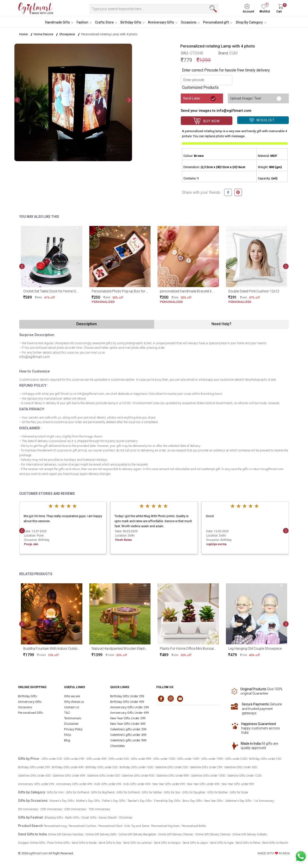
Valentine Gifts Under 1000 (208, 776)
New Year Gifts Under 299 (128, 718)
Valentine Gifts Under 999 (172, 776)
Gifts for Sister (239, 792)
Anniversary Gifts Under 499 (129, 713)
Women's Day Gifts (62, 801)
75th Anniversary (99, 809)
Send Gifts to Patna (248, 843)
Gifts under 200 (52, 759)
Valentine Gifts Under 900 (138, 776)
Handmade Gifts (57, 22)
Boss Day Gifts (192, 801)
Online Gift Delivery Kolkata (249, 834)
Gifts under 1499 (188, 759)
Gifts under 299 (74, 759)
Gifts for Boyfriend (103, 792)
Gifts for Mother (152, 792)
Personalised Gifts (30, 713)
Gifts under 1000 (164, 759)
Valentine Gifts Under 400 (34, 776)
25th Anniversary (51, 809)
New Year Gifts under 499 (203, 784)
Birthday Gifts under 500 (102, 767)
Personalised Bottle (194, 826)
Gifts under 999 (141, 759)
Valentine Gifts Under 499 (69, 776)
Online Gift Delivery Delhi (101, 834)
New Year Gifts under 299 (169, 784)
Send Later (192, 98)
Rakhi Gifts (72, 818)
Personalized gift (216, 22)
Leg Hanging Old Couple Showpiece (255, 649)
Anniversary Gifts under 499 (74, 784)
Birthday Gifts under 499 (68, 767)
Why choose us (74, 702)
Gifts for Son (172, 792)
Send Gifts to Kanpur (167, 843)
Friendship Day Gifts (167, 801)
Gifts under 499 (96, 759)
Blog (67, 740)
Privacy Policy (73, 729)
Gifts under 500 (119, 759)
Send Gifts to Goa (110, 843)
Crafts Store (104, 22)
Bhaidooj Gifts (54, 818)
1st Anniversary (264, 801)
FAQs (68, 735)
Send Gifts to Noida (84, 843)
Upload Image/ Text (246, 98)
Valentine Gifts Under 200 (171, 767)
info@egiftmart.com (35, 357)
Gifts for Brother (217, 792)
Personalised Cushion (82, 826)
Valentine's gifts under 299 (128, 729)
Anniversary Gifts (161, 22)
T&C (67, 713)
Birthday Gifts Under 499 (127, 702)
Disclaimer (71, 724)
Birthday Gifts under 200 (265, 759)
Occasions (189, 22)
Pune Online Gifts (58, 843)
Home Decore (43, 34)
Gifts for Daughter (194, 792)
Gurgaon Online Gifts (32, 843)
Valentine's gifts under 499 (128, 735)
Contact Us (72, 707)
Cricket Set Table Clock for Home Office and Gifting (61, 291)
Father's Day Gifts (114, 801)
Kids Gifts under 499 (137, 784)
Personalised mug (55, 826)
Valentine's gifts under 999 (128, 740)
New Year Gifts (214, 801)
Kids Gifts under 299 (108, 784)
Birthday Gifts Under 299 (127, 696)
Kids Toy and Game (137, 826)
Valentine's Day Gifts (238, 801)
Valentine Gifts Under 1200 (244, 776)
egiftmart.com (38, 853)
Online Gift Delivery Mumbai (66, 834)
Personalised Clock (110, 826)
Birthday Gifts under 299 (34, 767)
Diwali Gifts (89, 818)
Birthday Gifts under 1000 (136, 767)
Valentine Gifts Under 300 (240, 767)
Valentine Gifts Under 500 (103, 776)
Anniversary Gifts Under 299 (129, 707)
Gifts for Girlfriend (77, 792)
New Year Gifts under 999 (238, 784)
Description (87, 324)
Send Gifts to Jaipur (195, 843)
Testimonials (73, 718)
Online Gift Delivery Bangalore (137, 834)
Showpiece (67, 34)
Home (23, 34)
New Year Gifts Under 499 (128, 724)
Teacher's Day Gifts (140, 801)
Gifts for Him (55, 792)
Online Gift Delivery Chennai (175, 834)
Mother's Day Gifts (88, 801)
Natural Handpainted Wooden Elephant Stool (125, 649)
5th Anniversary (28, 809)
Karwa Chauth (108, 818)
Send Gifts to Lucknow (137, 843)
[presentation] (17, 100)
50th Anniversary (75, 809)
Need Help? (221, 324)
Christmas (126, 818)
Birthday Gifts (131, 22)
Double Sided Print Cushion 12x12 (254, 291)
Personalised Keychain (165, 826)
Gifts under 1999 (212, 759)
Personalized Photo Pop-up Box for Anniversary (128, 291)
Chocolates (118, 746)
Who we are (72, 696)
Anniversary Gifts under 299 (36, 784)
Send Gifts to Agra (222, 843)
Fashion (82, 22)
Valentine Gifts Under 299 (206, 767)
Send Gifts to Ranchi (275, 843)
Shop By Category (249, 22)
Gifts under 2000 (236, 759)
